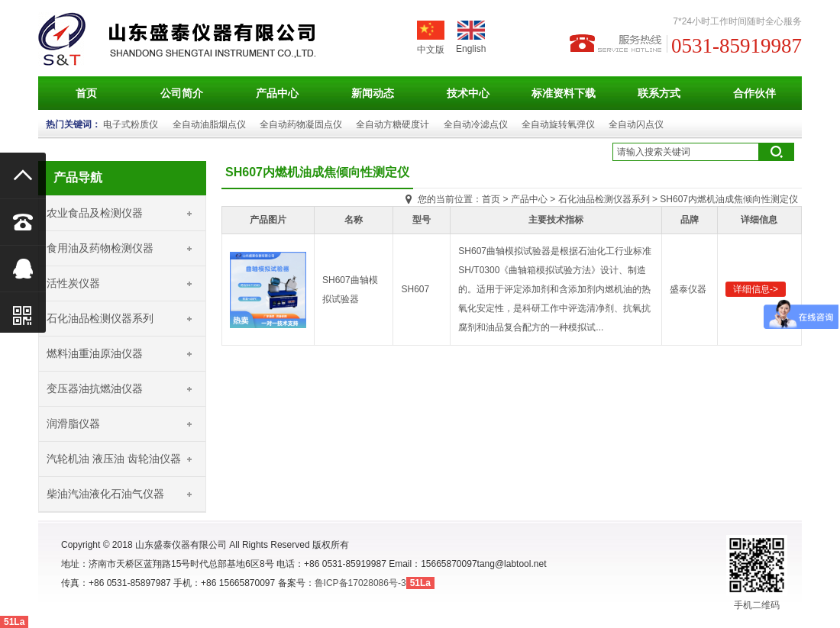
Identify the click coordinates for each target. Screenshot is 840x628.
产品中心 (277, 93)
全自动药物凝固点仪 (301, 124)
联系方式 (659, 93)
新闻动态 (373, 93)
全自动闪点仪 (636, 124)
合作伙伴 (754, 93)
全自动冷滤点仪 (476, 124)
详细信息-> (756, 289)
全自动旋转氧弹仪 (558, 124)
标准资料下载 (564, 93)
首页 (86, 93)
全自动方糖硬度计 (393, 124)
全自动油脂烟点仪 (209, 124)
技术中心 (468, 93)
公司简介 (182, 93)
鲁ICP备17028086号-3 (360, 583)
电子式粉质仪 (131, 124)
